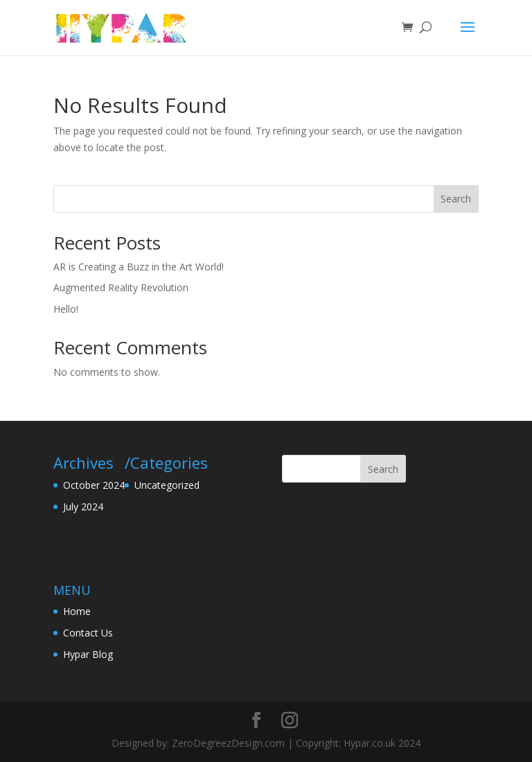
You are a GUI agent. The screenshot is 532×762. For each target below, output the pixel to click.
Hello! (66, 309)
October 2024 (94, 485)
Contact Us (88, 633)
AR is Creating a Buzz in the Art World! (139, 267)
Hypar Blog (88, 654)
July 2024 (83, 506)
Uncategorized (167, 485)
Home (77, 611)
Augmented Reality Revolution (121, 287)
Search (456, 199)
